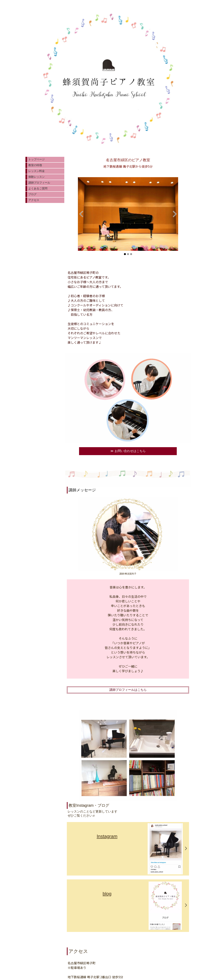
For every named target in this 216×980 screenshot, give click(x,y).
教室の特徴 (35, 165)
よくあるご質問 (38, 188)
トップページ (37, 159)
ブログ (32, 194)
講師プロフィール (39, 183)
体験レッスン (37, 177)
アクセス (34, 200)
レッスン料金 (37, 171)
